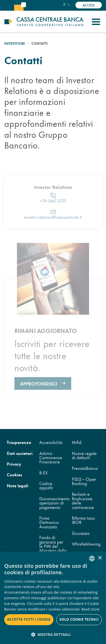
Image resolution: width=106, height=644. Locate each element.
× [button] (100, 558)
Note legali (18, 485)
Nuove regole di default (84, 455)
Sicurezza (81, 533)
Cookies (14, 474)
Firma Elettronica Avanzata (49, 522)
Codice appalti (46, 485)
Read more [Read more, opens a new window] (90, 609)
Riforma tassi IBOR (83, 520)
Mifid (77, 442)
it (64, 5)
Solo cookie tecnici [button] (79, 619)
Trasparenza (19, 442)
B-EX (43, 473)
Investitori (15, 43)
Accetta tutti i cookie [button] (29, 619)
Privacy (14, 464)
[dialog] (53, 598)
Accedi (89, 5)
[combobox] (92, 558)
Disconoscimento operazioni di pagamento (54, 503)
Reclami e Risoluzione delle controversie (83, 500)
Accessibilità (51, 442)
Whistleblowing (86, 544)
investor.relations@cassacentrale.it (53, 231)
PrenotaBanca (85, 468)
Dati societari (20, 453)
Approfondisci (39, 397)
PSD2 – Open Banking (84, 481)
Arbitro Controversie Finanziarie (51, 457)
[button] (53, 634)
